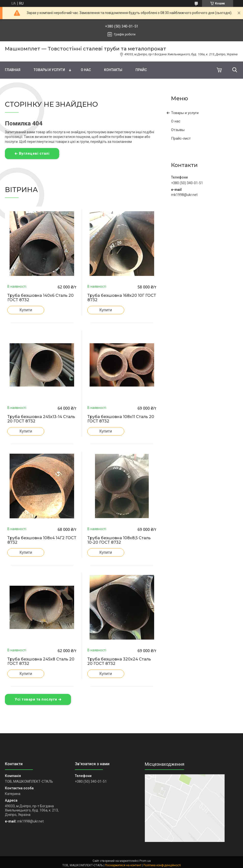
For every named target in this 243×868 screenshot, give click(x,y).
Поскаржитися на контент (123, 865)
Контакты (113, 70)
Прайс (141, 70)
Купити (26, 310)
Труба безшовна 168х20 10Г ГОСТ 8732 (122, 298)
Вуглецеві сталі (34, 153)
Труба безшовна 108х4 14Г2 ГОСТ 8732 (42, 540)
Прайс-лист (181, 138)
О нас (86, 70)
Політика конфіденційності (162, 865)
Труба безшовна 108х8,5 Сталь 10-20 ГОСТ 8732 (119, 540)
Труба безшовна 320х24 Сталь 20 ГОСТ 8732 (119, 661)
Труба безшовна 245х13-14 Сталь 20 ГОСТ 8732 (41, 419)
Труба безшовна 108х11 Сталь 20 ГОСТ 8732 (121, 419)
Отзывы (178, 130)
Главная (13, 70)
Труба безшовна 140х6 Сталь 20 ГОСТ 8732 (40, 298)
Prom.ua (145, 861)
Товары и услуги (49, 70)
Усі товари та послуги (36, 699)
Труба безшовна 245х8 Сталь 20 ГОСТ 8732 (41, 661)
